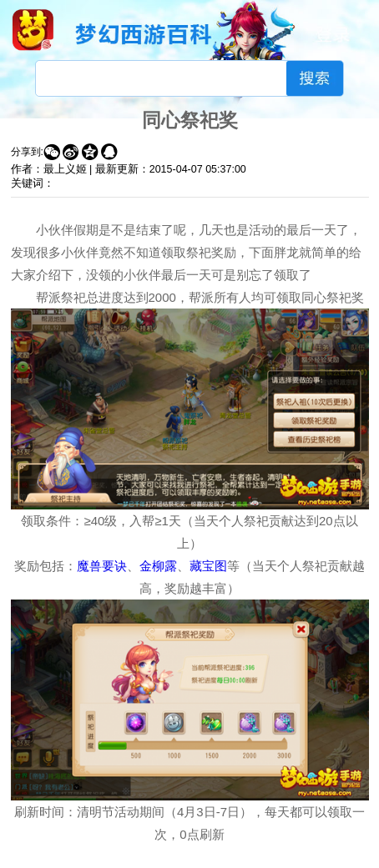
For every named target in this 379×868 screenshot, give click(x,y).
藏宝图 (208, 566)
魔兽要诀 (102, 566)
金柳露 (158, 566)
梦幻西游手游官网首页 (33, 30)
